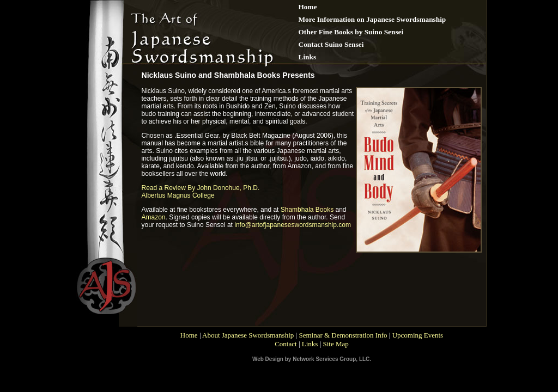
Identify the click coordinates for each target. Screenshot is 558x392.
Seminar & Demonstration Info (343, 335)
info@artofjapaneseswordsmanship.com (293, 225)
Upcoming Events (418, 335)
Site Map (335, 344)
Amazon (154, 217)
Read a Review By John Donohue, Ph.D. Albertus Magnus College (201, 192)
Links (310, 344)
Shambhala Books (307, 210)
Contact (286, 344)
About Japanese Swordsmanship (248, 335)
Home (189, 335)
